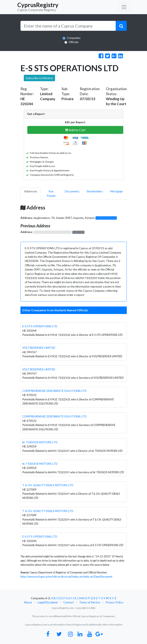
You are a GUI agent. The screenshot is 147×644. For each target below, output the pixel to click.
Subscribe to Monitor (39, 78)
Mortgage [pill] (116, 191)
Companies (74, 38)
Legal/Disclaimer (48, 602)
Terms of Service (90, 602)
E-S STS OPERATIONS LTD (40, 326)
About (28, 602)
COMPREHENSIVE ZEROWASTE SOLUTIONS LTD (54, 391)
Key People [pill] (51, 193)
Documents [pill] (72, 191)
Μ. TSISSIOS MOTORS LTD (40, 442)
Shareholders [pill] (95, 191)
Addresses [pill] (31, 191)
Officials (74, 42)
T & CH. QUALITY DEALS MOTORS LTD (48, 485)
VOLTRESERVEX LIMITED (39, 348)
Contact (69, 602)
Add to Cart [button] (75, 130)
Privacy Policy (114, 602)
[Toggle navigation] (124, 7)
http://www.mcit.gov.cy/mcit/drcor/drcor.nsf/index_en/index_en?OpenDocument (66, 577)
